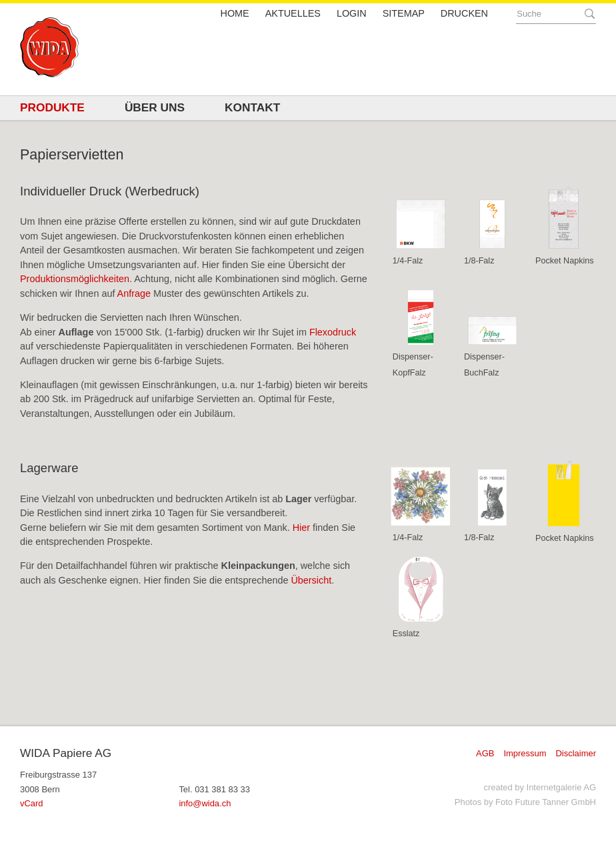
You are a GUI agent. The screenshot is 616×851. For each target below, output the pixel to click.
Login (352, 13)
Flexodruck (333, 332)
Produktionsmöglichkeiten (75, 279)
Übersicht (311, 580)
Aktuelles (293, 13)
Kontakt (252, 107)
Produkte (52, 107)
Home (235, 13)
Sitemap (404, 13)
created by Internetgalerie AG (540, 787)
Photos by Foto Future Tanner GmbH (525, 802)
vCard (32, 803)
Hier (303, 528)
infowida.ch (205, 803)
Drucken (464, 13)
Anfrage (134, 293)
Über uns (155, 107)
